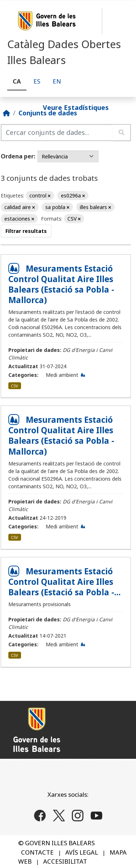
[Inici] (7, 113)
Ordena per (17, 156)
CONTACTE (37, 852)
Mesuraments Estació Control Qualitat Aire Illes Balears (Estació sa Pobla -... (65, 582)
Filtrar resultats (26, 231)
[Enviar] (122, 133)
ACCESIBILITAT (65, 861)
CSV (15, 386)
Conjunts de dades (48, 113)
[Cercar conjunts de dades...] (57, 133)
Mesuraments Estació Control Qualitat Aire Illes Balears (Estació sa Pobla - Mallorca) (61, 284)
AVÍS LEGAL (82, 852)
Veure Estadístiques (76, 107)
